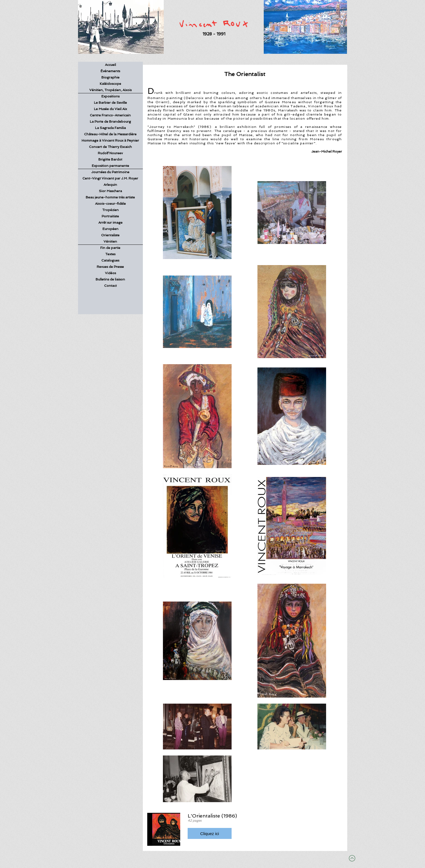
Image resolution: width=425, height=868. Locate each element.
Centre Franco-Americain (110, 115)
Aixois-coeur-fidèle (110, 204)
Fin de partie (110, 248)
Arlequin (110, 185)
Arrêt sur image (110, 223)
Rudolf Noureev (110, 153)
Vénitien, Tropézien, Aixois (110, 90)
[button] (210, 833)
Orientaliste (110, 235)
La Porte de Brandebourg (110, 122)
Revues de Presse (110, 267)
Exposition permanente (110, 166)
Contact (110, 286)
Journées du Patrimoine (110, 172)
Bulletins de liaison (110, 279)
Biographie (110, 77)
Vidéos (110, 273)
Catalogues (110, 260)
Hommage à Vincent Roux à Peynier (110, 141)
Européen (110, 229)
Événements (110, 71)
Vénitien (110, 241)
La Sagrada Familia (110, 128)
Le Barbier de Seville (110, 103)
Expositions (110, 96)
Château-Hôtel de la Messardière (110, 134)
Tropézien (110, 210)
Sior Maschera (110, 191)
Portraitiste (110, 216)
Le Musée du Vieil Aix (110, 109)
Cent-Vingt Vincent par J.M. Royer (110, 178)
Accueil (110, 65)
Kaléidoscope (110, 84)
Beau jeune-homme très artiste (110, 197)
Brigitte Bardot (110, 159)
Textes (110, 254)
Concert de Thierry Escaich (110, 147)
